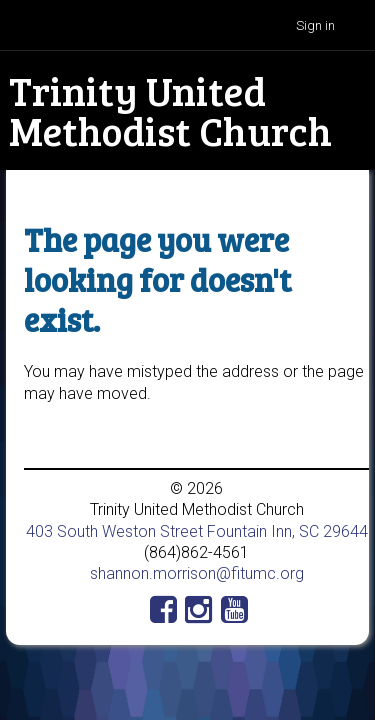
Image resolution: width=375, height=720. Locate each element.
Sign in (315, 25)
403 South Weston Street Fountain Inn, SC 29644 (197, 531)
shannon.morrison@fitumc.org (197, 573)
